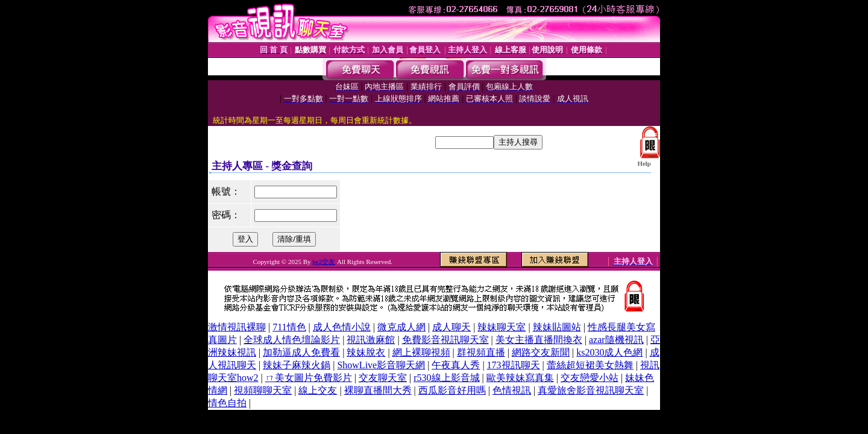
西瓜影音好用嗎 (452, 390)
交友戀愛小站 (590, 378)
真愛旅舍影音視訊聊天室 (591, 390)
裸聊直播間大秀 (378, 390)
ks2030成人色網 (609, 352)
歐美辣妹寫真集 (520, 378)
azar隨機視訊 (616, 340)
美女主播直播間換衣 (539, 340)
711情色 (289, 327)
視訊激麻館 (371, 340)
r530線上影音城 (446, 378)
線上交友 (318, 390)
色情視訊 (512, 390)
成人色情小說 (342, 327)
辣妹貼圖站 (557, 327)
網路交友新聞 (541, 352)
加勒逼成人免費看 (301, 352)
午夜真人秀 (456, 365)
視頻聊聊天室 (263, 390)
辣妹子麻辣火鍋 (297, 365)
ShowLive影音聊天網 (381, 365)
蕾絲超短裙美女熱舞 (590, 365)
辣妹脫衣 (366, 352)
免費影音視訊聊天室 (445, 340)
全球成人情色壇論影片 (292, 340)
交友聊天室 (383, 378)
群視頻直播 (481, 352)
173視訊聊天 (514, 365)
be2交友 (324, 262)
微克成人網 (401, 327)
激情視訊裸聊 (237, 327)
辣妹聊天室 (502, 327)
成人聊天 (451, 327)
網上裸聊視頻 (421, 352)
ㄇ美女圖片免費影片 (309, 378)
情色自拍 (227, 403)
